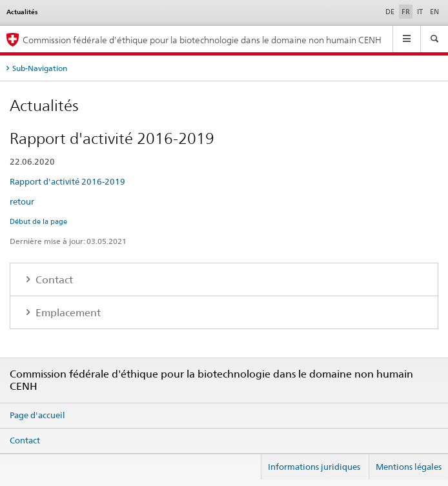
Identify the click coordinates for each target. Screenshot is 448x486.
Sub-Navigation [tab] (40, 68)
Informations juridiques (314, 467)
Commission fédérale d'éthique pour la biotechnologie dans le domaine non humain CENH (202, 40)
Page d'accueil (37, 415)
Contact (53, 280)
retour (22, 201)
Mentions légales (409, 467)
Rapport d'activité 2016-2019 (67, 181)
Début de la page (38, 221)
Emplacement (67, 313)
